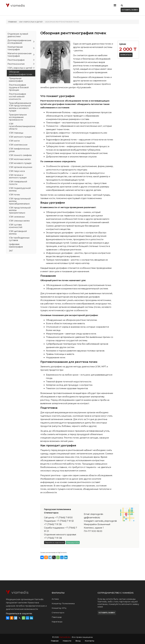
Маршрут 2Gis (73, 542)
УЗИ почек (14, 195)
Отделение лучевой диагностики (18, 35)
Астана (55, 599)
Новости (67, 641)
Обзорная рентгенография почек (21, 73)
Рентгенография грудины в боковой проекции (19, 87)
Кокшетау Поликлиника (63, 603)
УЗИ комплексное (18, 145)
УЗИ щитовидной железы (18, 232)
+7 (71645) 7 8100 (64, 518)
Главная (12, 22)
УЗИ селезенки (17, 217)
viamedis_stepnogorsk (106, 521)
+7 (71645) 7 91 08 (53, 538)
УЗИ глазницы (16, 133)
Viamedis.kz (65, 637)
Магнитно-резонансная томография (19, 55)
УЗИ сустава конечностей (16, 226)
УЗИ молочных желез (20, 159)
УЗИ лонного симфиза (20, 155)
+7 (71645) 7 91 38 (53, 524)
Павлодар (57, 617)
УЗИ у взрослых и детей (20, 68)
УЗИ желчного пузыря (20, 137)
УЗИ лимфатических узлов (19, 150)
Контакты (89, 641)
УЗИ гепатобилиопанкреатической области (22, 126)
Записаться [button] (126, 55)
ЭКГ (11, 251)
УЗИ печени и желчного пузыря (18, 176)
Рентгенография (16, 60)
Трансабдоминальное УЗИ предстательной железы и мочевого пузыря (20, 107)
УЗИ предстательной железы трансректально (20, 210)
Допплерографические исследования (19, 42)
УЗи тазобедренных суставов (19, 239)
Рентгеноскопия (16, 64)
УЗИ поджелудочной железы (20, 189)
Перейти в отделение (55, 542)
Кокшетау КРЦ (59, 608)
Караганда (57, 622)
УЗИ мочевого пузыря (20, 163)
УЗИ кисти (14, 141)
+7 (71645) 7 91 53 (65, 521)
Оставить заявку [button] (130, 10)
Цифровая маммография (16, 246)
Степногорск (58, 613)
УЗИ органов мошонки (21, 167)
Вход (78, 641)
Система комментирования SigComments (53, 553)
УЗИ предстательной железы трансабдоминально (20, 201)
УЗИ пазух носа (17, 171)
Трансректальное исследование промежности (18, 117)
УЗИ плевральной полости (18, 183)
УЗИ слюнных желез (19, 221)
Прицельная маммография (16, 80)
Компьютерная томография (15, 48)
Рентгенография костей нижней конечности (17, 97)
